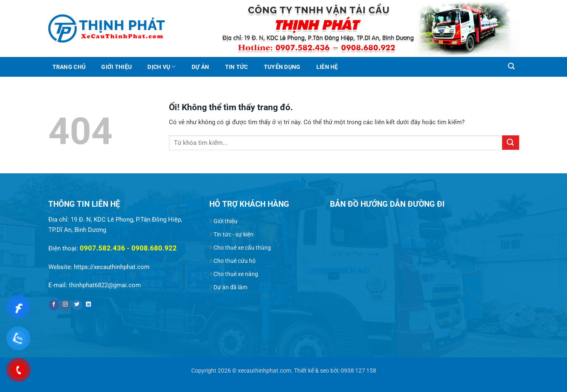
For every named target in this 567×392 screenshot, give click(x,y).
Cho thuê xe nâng (236, 274)
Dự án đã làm (230, 287)
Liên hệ (327, 67)
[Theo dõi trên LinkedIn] (89, 305)
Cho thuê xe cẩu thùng (242, 248)
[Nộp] (511, 143)
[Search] (511, 66)
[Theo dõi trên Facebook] (54, 305)
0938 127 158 (358, 371)
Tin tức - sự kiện (234, 234)
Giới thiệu (116, 67)
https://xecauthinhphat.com (112, 267)
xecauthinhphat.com (265, 371)
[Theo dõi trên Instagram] (66, 305)
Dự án (200, 67)
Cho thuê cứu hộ (235, 261)
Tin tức (237, 67)
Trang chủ (69, 67)
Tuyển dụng (282, 67)
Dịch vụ (161, 67)
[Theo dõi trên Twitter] (77, 305)
